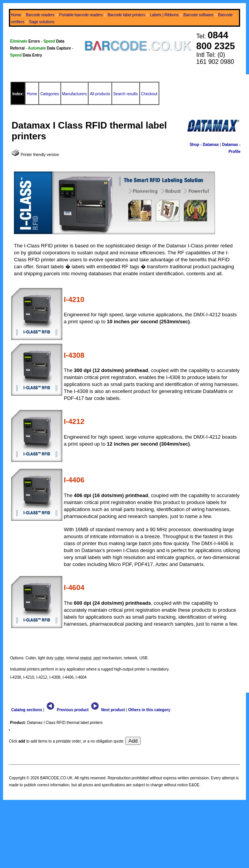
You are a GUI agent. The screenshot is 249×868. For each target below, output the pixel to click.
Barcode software (198, 15)
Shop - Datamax (204, 145)
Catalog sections (27, 710)
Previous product (67, 710)
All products (100, 94)
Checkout (149, 94)
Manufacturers (75, 94)
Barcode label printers (126, 15)
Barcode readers (40, 15)
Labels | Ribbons (164, 15)
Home (16, 15)
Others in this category (149, 710)
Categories (49, 94)
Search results (126, 94)
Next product (107, 710)
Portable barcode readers (81, 15)
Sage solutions (42, 22)
